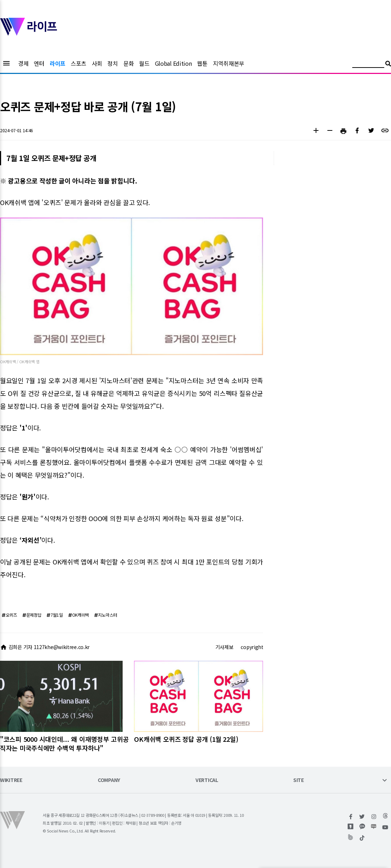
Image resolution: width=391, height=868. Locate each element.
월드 (144, 63)
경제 (23, 63)
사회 (97, 63)
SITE (299, 780)
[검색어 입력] (368, 65)
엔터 (39, 63)
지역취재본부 (229, 63)
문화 (128, 63)
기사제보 (224, 647)
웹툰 (202, 63)
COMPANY (109, 780)
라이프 (58, 63)
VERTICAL (207, 780)
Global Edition (173, 63)
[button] (316, 131)
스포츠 (79, 63)
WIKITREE (11, 780)
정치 (113, 63)
